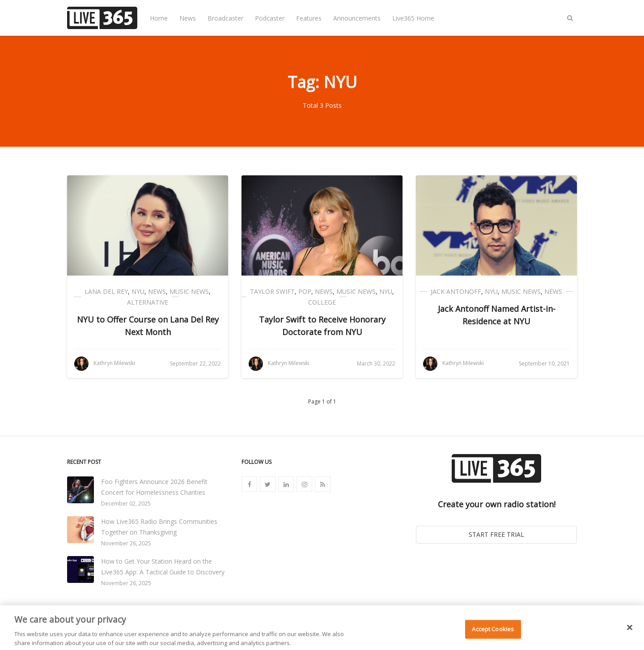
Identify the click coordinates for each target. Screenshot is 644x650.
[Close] (630, 631)
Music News (189, 291)
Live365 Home (413, 18)
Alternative (148, 302)
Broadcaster (225, 18)
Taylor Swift (272, 291)
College (322, 302)
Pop (305, 291)
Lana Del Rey (106, 291)
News (188, 18)
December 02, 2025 (126, 503)
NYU (138, 291)
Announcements (357, 18)
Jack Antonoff (456, 291)
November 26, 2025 (126, 543)
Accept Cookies (493, 633)
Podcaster (270, 18)
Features (309, 18)
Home (159, 18)
